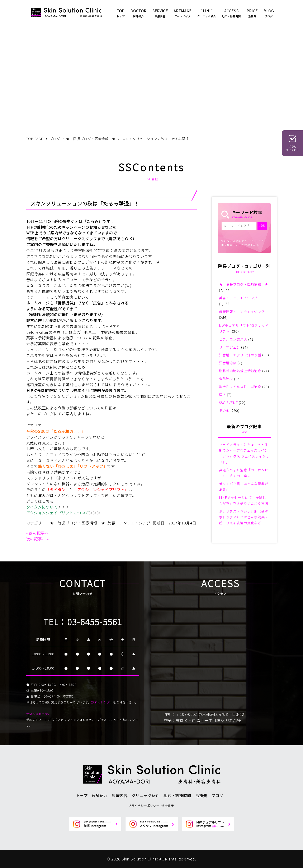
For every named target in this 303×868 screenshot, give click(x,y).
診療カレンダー (102, 702)
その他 (224, 410)
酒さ (223, 395)
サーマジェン (230, 347)
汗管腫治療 (228, 363)
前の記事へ (39, 533)
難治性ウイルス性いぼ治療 (240, 387)
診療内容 (120, 795)
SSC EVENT (228, 403)
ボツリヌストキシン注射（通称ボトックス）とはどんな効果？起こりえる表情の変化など (244, 517)
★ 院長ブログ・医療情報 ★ (78, 523)
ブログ (217, 795)
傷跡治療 (226, 379)
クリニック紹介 (145, 795)
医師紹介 (100, 795)
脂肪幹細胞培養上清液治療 (240, 371)
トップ (82, 795)
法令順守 (168, 806)
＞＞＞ (63, 507)
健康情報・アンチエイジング (242, 312)
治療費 (201, 795)
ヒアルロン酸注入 (233, 339)
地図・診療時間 (177, 795)
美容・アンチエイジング (129, 523)
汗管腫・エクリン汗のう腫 (240, 355)
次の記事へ (36, 539)
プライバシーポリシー (144, 806)
